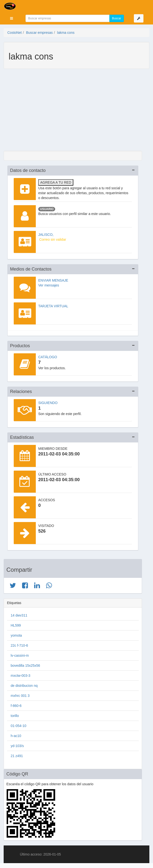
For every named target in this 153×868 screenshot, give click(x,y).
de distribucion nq (24, 686)
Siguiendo (48, 403)
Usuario (47, 209)
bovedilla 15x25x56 (25, 666)
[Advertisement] (73, 110)
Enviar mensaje (53, 280)
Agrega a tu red (56, 182)
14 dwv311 (19, 615)
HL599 (16, 625)
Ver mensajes (49, 285)
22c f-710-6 (19, 645)
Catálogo (48, 357)
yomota (16, 635)
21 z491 (17, 756)
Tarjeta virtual (53, 306)
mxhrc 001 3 (20, 696)
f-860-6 (16, 706)
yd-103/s (17, 746)
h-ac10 (16, 736)
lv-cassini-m (20, 655)
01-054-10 (19, 726)
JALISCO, (46, 235)
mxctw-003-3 (21, 676)
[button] (12, 18)
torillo (15, 716)
